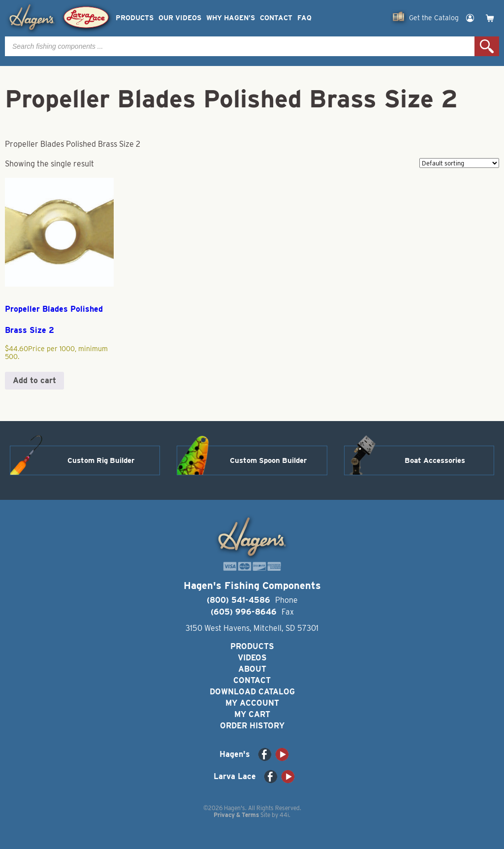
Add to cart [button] (34, 380)
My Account (252, 703)
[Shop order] (459, 163)
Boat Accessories (435, 460)
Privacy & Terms (236, 815)
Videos (252, 658)
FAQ (304, 18)
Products (135, 18)
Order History (252, 726)
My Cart (252, 714)
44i (284, 815)
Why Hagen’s (231, 18)
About (252, 669)
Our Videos (180, 18)
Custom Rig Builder (101, 460)
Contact (276, 18)
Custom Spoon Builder (268, 460)
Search (487, 46)
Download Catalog (252, 692)
